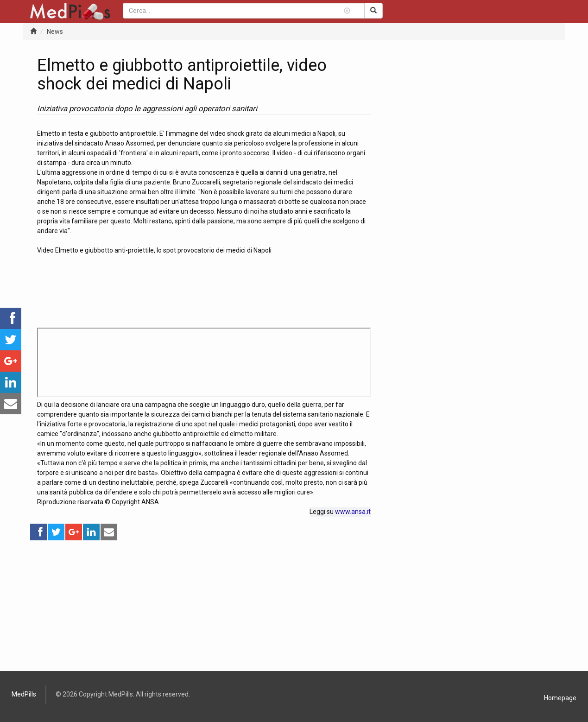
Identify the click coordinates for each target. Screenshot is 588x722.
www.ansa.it (353, 512)
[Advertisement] (204, 606)
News (55, 32)
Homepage (560, 698)
